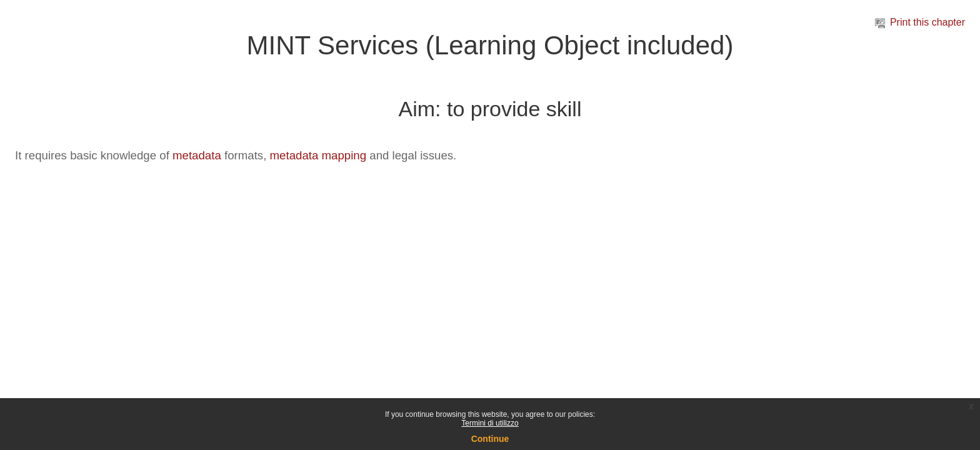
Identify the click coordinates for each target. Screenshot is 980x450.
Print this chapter (920, 22)
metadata (197, 155)
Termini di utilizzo (490, 423)
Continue (490, 439)
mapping (344, 155)
